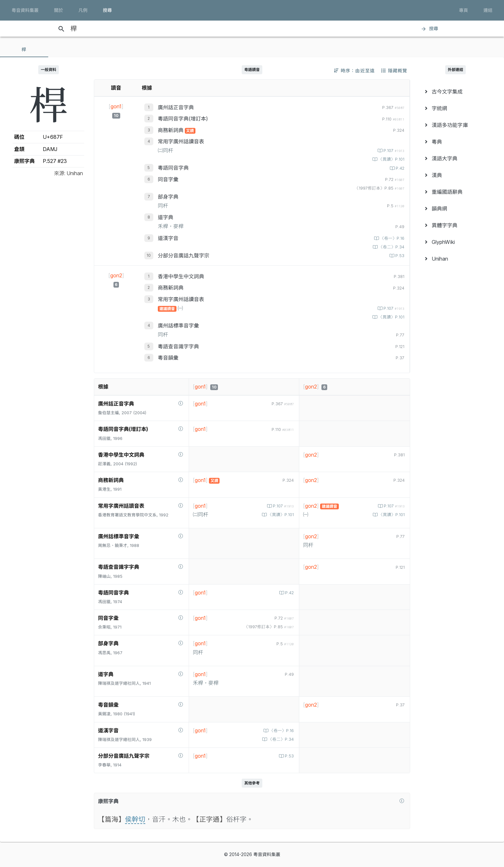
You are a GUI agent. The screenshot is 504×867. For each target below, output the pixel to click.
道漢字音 (168, 238)
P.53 (399, 256)
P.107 (393, 151)
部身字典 (168, 197)
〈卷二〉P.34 (391, 247)
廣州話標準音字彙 (178, 326)
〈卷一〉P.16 (392, 238)
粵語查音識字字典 (178, 346)
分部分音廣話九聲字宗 (184, 255)
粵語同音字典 (173, 168)
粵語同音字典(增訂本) (183, 119)
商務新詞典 (171, 130)
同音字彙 (168, 179)
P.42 (399, 168)
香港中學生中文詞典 (181, 276)
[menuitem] (456, 92)
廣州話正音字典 (176, 107)
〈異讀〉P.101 (391, 159)
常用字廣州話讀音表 (181, 141)
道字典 (166, 217)
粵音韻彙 (168, 358)
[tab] (24, 49)
